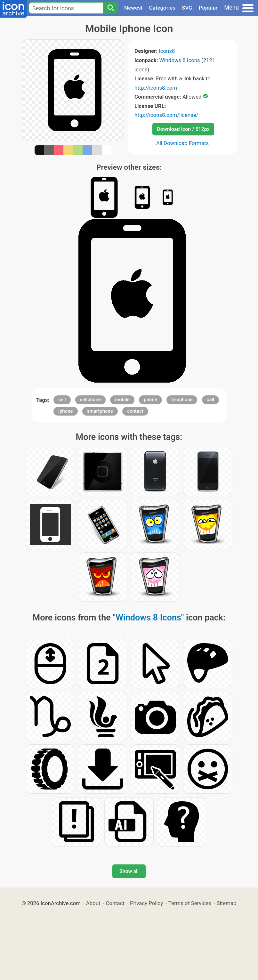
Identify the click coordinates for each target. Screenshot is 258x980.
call (211, 400)
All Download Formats (183, 143)
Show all (129, 871)
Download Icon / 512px (183, 129)
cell (62, 400)
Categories (162, 8)
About (93, 903)
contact (135, 411)
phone (150, 400)
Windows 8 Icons (180, 60)
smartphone (100, 411)
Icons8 (167, 51)
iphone (65, 411)
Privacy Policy (146, 903)
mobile (122, 400)
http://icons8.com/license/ (166, 115)
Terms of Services (190, 903)
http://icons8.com (156, 88)
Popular (208, 8)
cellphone (90, 400)
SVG (187, 8)
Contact (115, 903)
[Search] (110, 8)
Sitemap (227, 903)
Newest (133, 8)
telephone (182, 400)
